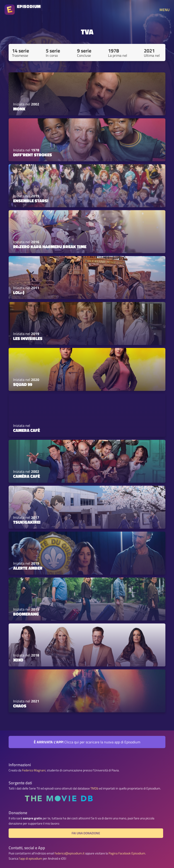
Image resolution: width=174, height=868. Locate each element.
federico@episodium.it (70, 853)
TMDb (94, 788)
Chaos (20, 706)
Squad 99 (23, 384)
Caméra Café (27, 476)
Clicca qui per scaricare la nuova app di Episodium (87, 742)
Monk (19, 109)
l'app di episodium (30, 858)
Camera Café (27, 430)
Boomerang (26, 614)
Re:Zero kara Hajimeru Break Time (50, 247)
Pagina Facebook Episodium (127, 853)
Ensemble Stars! (31, 201)
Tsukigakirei (27, 522)
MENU (164, 10)
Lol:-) (19, 293)
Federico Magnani (34, 770)
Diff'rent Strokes (33, 155)
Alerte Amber (28, 568)
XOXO (18, 660)
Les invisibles (28, 338)
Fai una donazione (86, 833)
